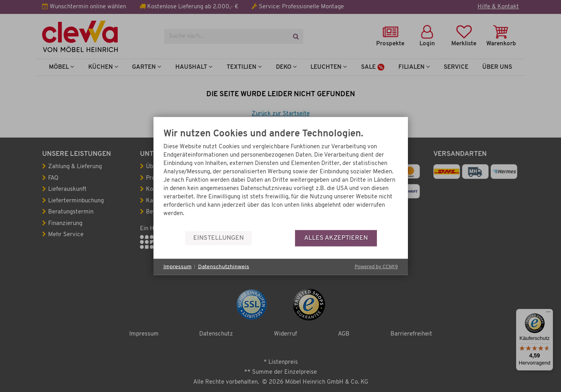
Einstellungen (218, 238)
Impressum (178, 267)
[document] (281, 180)
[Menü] (548, 314)
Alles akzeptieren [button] (336, 238)
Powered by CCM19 (376, 267)
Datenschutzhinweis (224, 267)
